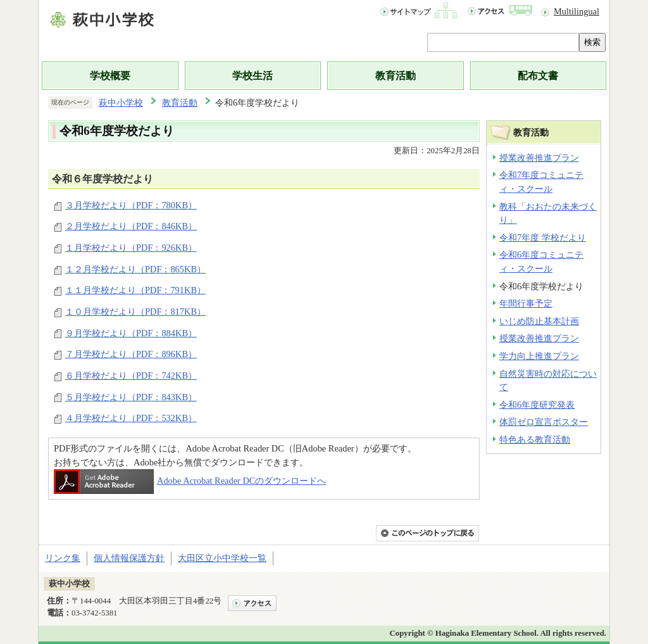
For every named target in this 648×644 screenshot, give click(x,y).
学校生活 (252, 76)
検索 (592, 42)
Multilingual (576, 11)
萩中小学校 (121, 103)
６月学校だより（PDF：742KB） (131, 376)
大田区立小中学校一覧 (222, 558)
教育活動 (396, 76)
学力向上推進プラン (539, 356)
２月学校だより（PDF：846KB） (131, 226)
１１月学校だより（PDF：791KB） (135, 290)
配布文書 (538, 76)
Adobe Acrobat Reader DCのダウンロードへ (190, 481)
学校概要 (110, 76)
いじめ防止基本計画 (539, 321)
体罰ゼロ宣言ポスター (544, 422)
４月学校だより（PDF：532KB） (131, 418)
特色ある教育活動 (535, 439)
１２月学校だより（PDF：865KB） (135, 269)
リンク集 (63, 558)
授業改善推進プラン (539, 158)
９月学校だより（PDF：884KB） (131, 333)
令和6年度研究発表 (537, 405)
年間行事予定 (526, 303)
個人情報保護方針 (129, 558)
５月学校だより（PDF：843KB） (131, 397)
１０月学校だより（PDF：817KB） (135, 312)
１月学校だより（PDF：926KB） (131, 248)
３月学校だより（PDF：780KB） (131, 205)
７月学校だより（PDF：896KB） (131, 354)
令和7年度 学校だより (543, 237)
